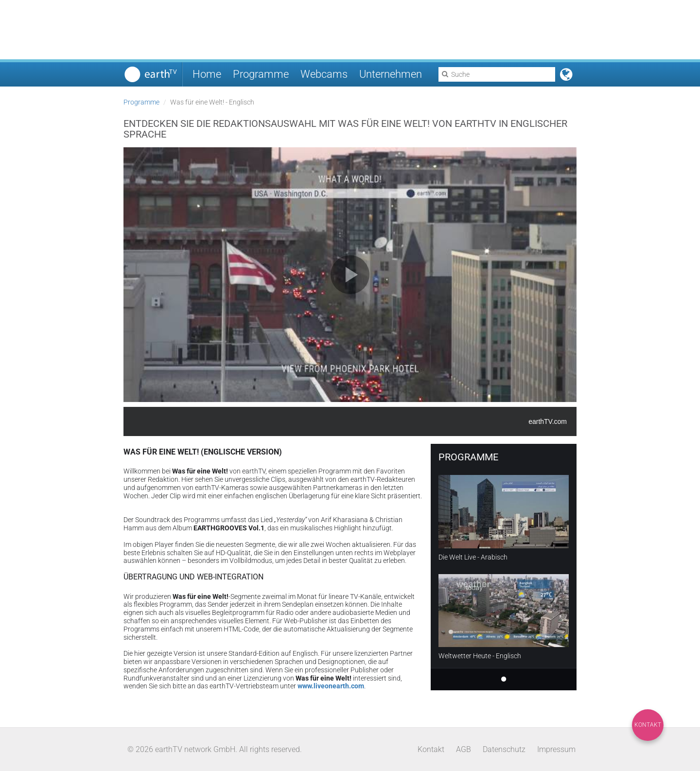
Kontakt (648, 725)
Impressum (556, 749)
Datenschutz (504, 749)
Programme (261, 74)
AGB (464, 749)
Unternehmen (391, 74)
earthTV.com (548, 421)
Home (207, 74)
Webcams (324, 74)
